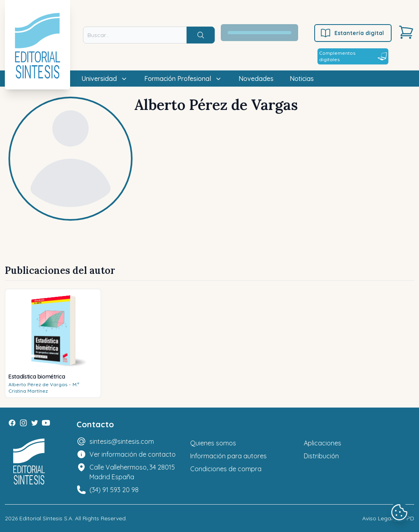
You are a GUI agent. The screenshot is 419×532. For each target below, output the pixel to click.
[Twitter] (35, 423)
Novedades (256, 79)
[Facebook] (12, 423)
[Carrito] (406, 32)
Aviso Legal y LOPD (388, 518)
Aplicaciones (323, 443)
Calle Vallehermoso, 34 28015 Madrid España (132, 472)
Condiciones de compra (226, 469)
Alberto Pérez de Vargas (38, 384)
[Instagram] (23, 423)
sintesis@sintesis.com (122, 441)
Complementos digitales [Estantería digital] (353, 56)
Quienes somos (213, 443)
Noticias (302, 79)
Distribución (321, 456)
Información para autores (228, 456)
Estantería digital (352, 33)
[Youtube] (46, 423)
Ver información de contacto (133, 454)
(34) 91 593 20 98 (114, 490)
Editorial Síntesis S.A (46, 518)
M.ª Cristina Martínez (44, 388)
